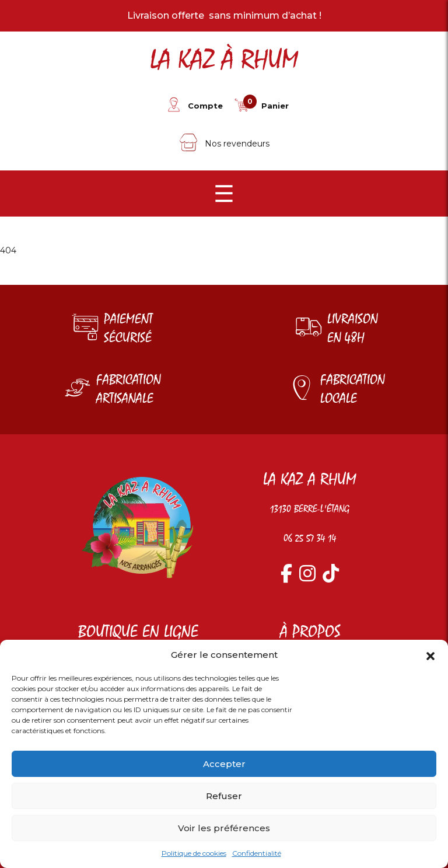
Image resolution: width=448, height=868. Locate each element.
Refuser (224, 796)
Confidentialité (257, 853)
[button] (430, 655)
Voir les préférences (224, 828)
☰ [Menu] (224, 194)
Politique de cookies (194, 853)
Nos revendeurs (224, 144)
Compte (205, 106)
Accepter (224, 764)
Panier (275, 106)
